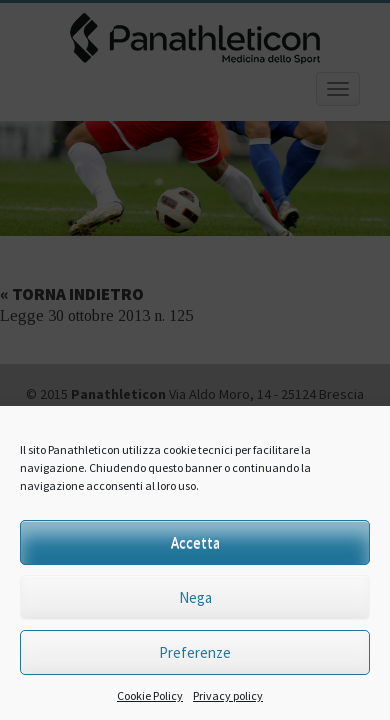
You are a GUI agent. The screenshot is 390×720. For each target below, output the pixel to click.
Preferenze (195, 652)
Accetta (195, 542)
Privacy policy (228, 695)
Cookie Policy (150, 695)
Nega (195, 597)
